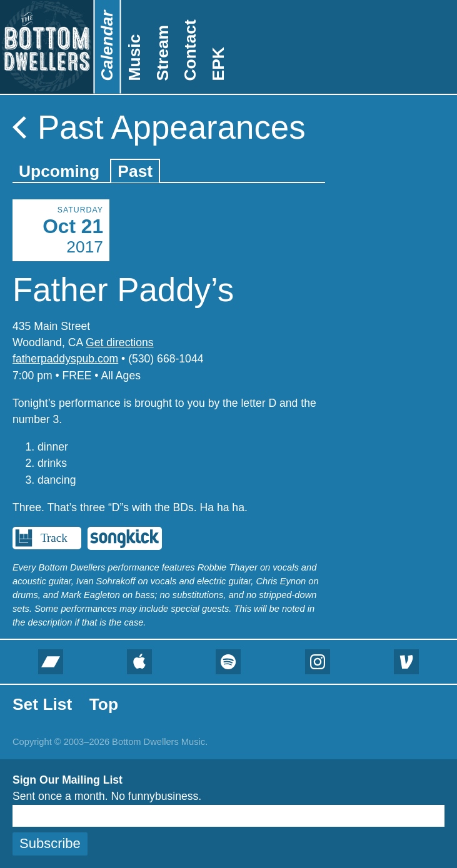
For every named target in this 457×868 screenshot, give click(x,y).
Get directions (120, 342)
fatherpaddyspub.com (65, 359)
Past (135, 171)
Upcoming (59, 171)
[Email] (228, 816)
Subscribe (50, 843)
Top (104, 704)
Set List (42, 704)
